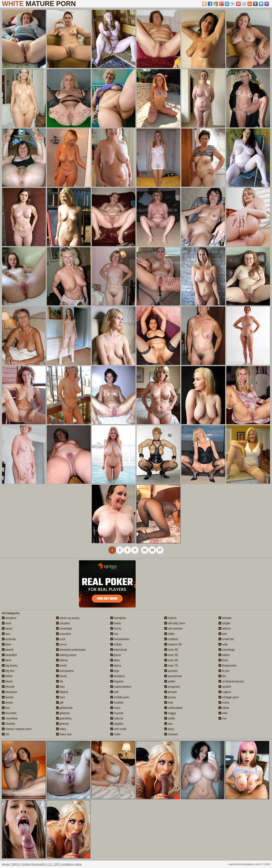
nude (115, 734)
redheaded (173, 708)
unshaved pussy (231, 681)
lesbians (118, 676)
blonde (8, 687)
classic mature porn (17, 729)
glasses (63, 713)
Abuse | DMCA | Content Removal (22, 864)
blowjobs (10, 692)
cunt (61, 639)
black (7, 681)
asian (7, 629)
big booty (10, 666)
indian (116, 644)
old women (173, 629)
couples (63, 623)
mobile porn (120, 697)
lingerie (117, 681)
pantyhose (173, 676)
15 (145, 550)
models (117, 703)
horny (116, 629)
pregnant (172, 687)
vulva (224, 703)
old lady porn (175, 623)
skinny (225, 629)
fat (59, 681)
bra (6, 708)
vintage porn (229, 697)
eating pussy (66, 655)
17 (160, 550)
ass (6, 634)
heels (116, 623)
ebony (62, 660)
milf (114, 692)
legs (115, 671)
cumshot (64, 634)
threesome (227, 666)
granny (62, 724)
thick (223, 660)
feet (60, 687)
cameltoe (10, 718)
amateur (9, 618)
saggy (170, 713)
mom (115, 708)
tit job (224, 671)
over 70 (171, 666)
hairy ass (64, 734)
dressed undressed (71, 650)
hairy (61, 729)
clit (5, 734)
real (169, 703)
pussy (170, 697)
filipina (62, 692)
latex (115, 660)
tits (222, 676)
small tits (226, 639)
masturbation (121, 687)
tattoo (224, 655)
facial (61, 676)
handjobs (118, 618)
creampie (64, 629)
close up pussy (68, 618)
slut (223, 634)
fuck (61, 697)
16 (152, 550)
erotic (62, 666)
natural (117, 718)
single (224, 623)
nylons (170, 618)
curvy (61, 644)
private (171, 692)
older (169, 634)
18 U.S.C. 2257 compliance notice (62, 864)
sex (168, 724)
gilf (60, 703)
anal (7, 623)
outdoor (171, 639)
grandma (64, 718)
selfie (170, 718)
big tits (8, 671)
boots (7, 703)
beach (8, 650)
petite (170, 681)
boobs (8, 697)
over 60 (171, 660)
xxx (223, 718)
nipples (117, 724)
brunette (9, 713)
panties (171, 671)
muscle (117, 713)
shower (225, 618)
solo (223, 644)
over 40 (171, 650)
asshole (9, 639)
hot (114, 634)
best (7, 660)
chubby (8, 724)
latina (116, 666)
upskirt (225, 687)
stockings (227, 650)
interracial (119, 650)
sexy (169, 729)
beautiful (9, 655)
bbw (6, 644)
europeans (65, 671)
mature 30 (173, 644)
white (224, 708)
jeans (116, 655)
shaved (171, 734)
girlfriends (64, 708)
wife (223, 713)
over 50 (171, 655)
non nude (118, 729)
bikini (7, 676)
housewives (120, 639)
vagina (225, 692)
